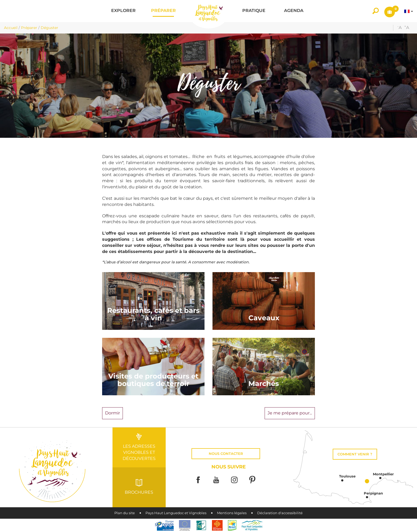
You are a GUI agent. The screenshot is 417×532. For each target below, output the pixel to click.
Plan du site (125, 513)
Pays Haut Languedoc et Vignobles (176, 513)
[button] (123, 11)
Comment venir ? (355, 454)
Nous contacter (226, 454)
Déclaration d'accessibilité (280, 513)
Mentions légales (232, 513)
